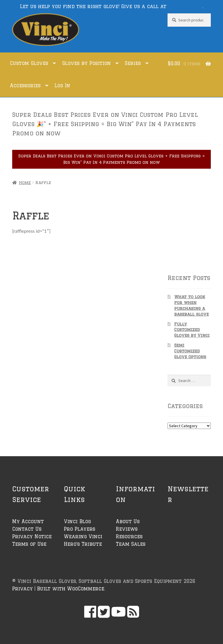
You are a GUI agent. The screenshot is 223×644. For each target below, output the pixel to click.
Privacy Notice (32, 536)
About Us (128, 521)
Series (133, 63)
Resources (129, 536)
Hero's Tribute (83, 544)
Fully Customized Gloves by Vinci (192, 330)
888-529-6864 (185, 6)
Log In (62, 85)
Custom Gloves (29, 63)
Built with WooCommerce (71, 589)
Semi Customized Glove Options (190, 351)
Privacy (23, 589)
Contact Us (27, 529)
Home (25, 183)
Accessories (25, 85)
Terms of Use (29, 544)
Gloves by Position (87, 63)
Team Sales (131, 544)
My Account (28, 521)
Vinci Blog (77, 521)
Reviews (127, 529)
